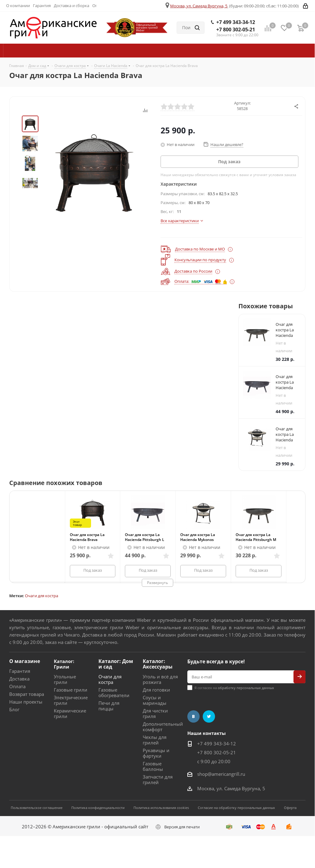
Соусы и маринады (155, 700)
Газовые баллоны (153, 766)
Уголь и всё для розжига (160, 679)
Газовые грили (71, 690)
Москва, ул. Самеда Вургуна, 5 (199, 6)
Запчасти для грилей (158, 779)
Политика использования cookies (161, 808)
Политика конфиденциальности (98, 808)
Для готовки (156, 690)
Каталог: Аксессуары (158, 664)
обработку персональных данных (246, 688)
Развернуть (157, 583)
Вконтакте (193, 716)
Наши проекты (26, 702)
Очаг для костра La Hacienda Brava (87, 537)
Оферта (290, 808)
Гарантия (20, 671)
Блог (14, 709)
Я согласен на (234, 688)
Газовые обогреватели (114, 692)
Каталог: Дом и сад (116, 664)
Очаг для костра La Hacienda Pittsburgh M (256, 537)
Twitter (209, 716)
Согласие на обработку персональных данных (236, 808)
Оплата (17, 686)
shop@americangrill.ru (221, 774)
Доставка (19, 679)
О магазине (25, 661)
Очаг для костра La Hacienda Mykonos (198, 537)
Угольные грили (65, 679)
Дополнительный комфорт (163, 727)
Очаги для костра (42, 596)
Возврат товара (27, 694)
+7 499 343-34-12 (236, 22)
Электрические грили (71, 700)
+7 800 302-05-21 (236, 30)
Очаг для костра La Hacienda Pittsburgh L (145, 537)
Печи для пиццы (109, 706)
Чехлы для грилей (155, 740)
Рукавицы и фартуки (156, 753)
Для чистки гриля (155, 713)
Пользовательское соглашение (37, 808)
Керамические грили (70, 713)
